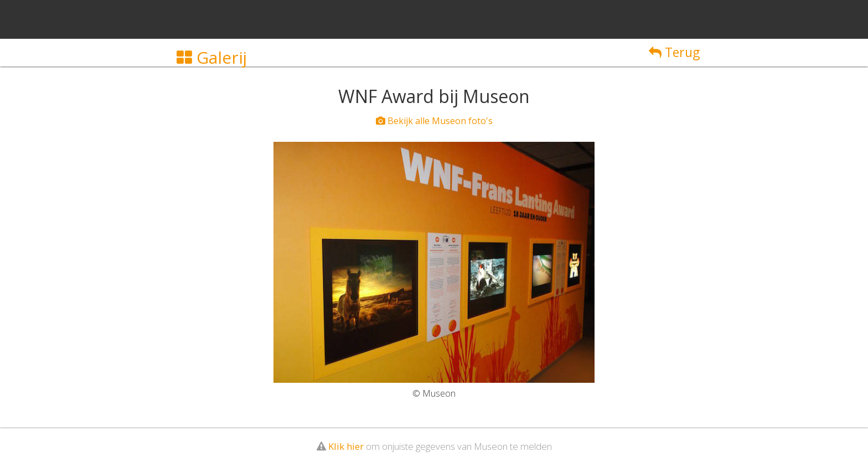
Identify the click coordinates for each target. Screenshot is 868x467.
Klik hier (346, 446)
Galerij (212, 57)
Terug (674, 52)
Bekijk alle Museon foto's (434, 121)
